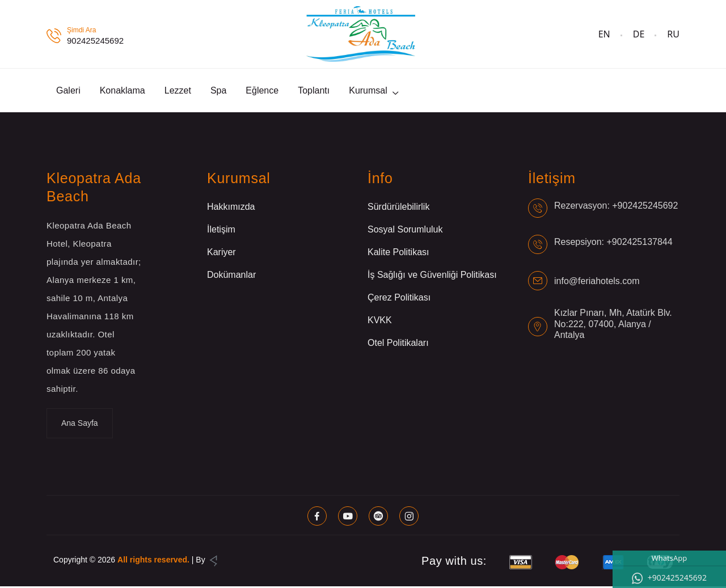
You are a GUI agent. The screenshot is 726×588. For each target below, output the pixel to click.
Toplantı (314, 91)
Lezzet (178, 91)
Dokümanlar (231, 276)
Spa (218, 91)
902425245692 (95, 41)
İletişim (221, 231)
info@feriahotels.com (597, 282)
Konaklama (123, 91)
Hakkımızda (231, 208)
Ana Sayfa (80, 425)
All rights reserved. (153, 561)
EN (604, 34)
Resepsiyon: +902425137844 (613, 243)
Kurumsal (368, 91)
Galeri (68, 91)
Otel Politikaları (398, 344)
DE (639, 34)
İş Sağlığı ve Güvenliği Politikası (432, 276)
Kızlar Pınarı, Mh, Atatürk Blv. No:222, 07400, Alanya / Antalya (613, 325)
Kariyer (221, 254)
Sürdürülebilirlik (398, 208)
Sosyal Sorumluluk (405, 231)
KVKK (380, 322)
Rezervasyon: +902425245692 (616, 207)
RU (673, 34)
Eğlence (262, 91)
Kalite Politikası (398, 254)
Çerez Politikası (399, 299)
